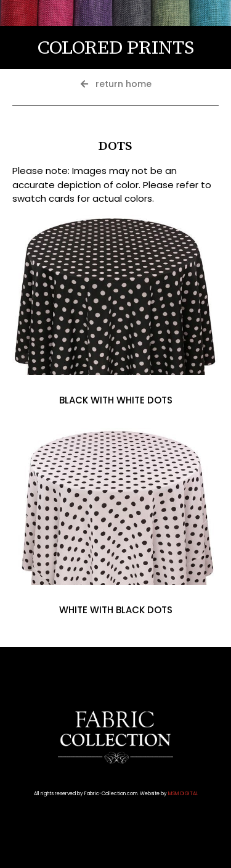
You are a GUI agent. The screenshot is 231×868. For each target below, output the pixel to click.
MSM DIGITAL (183, 794)
